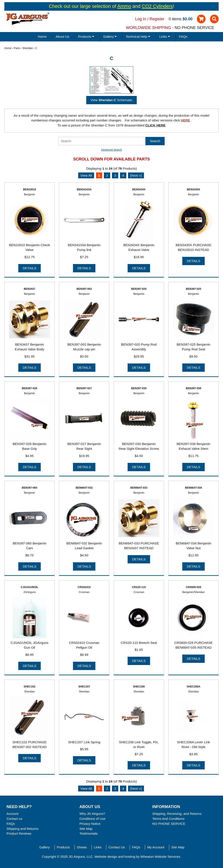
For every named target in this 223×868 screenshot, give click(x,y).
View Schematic (111, 100)
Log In (141, 19)
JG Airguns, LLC (81, 857)
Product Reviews (19, 833)
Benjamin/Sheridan (193, 592)
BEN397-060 (29, 488)
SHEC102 (29, 687)
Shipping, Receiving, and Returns (177, 814)
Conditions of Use (93, 819)
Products (63, 847)
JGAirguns (30, 592)
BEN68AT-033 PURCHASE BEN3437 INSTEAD (139, 546)
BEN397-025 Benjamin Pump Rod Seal (193, 347)
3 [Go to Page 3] (115, 175)
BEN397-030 (139, 388)
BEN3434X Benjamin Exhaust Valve (139, 247)
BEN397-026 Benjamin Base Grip (30, 446)
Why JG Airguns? (92, 814)
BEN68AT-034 (193, 488)
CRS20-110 (139, 587)
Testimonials (89, 833)
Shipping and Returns (22, 829)
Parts (17, 48)
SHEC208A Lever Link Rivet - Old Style (193, 745)
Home (42, 37)
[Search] (102, 141)
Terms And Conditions (168, 819)
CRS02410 (84, 587)
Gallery (44, 847)
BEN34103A (84, 189)
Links (98, 847)
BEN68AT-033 (139, 488)
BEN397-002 (84, 289)
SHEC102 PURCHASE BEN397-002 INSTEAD (30, 745)
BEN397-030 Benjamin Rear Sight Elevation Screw (139, 446)
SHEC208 (139, 687)
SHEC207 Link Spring (84, 742)
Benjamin (30, 194)
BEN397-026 (29, 388)
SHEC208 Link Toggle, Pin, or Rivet (139, 745)
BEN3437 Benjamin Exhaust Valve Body (30, 347)
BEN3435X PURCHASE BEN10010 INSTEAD (194, 247)
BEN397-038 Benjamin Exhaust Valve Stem (193, 446)
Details (29, 268)
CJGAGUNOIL (30, 587)
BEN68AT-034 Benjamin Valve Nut (194, 546)
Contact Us (117, 847)
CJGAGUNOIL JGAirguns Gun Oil (30, 645)
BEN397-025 (193, 289)
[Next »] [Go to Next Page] (136, 175)
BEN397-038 (193, 388)
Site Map (86, 829)
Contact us (14, 819)
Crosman (84, 592)
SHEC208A (193, 687)
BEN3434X (139, 189)
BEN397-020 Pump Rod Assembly (139, 347)
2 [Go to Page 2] (107, 175)
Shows (82, 847)
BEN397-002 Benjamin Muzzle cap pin (84, 347)
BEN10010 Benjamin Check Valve (29, 247)
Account (13, 814)
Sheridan (28, 48)
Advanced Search (111, 150)
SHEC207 (84, 687)
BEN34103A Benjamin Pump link (84, 247)
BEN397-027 (84, 388)
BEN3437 (30, 289)
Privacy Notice (90, 824)
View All (86, 175)
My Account (156, 847)
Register (157, 19)
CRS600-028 (193, 587)
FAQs (183, 37)
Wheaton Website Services (160, 857)
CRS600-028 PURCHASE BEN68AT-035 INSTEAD (193, 645)
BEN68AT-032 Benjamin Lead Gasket (84, 546)
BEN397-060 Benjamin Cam (30, 546)
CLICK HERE (155, 125)
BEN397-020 (139, 289)
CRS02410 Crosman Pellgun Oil (84, 645)
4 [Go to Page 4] (123, 175)
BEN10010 (30, 189)
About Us (62, 37)
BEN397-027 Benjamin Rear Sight (84, 446)
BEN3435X (193, 189)
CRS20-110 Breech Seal (139, 643)
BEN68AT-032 (84, 488)
